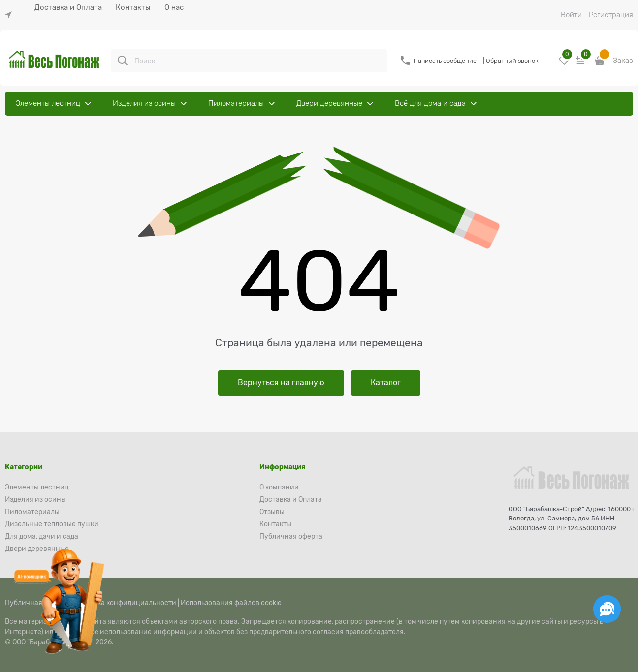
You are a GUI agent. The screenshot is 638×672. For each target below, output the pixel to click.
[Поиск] (123, 61)
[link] (11, 15)
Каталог (386, 383)
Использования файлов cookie (231, 603)
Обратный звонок (512, 61)
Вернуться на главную (281, 383)
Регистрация (611, 15)
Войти (571, 15)
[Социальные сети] (607, 609)
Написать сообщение (445, 61)
